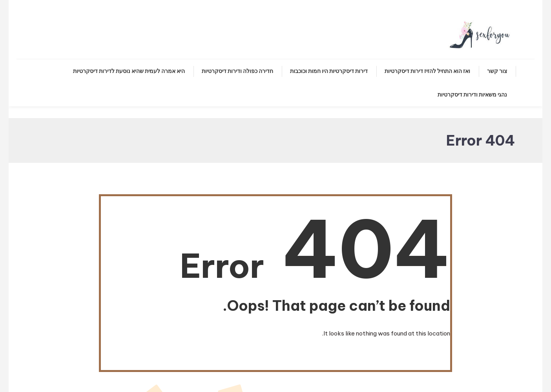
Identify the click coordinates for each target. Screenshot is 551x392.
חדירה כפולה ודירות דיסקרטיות (237, 71)
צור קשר (497, 71)
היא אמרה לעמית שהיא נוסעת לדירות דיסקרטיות (129, 71)
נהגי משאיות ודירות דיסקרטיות (472, 95)
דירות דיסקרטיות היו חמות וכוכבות (329, 71)
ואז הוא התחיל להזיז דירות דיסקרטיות (427, 71)
